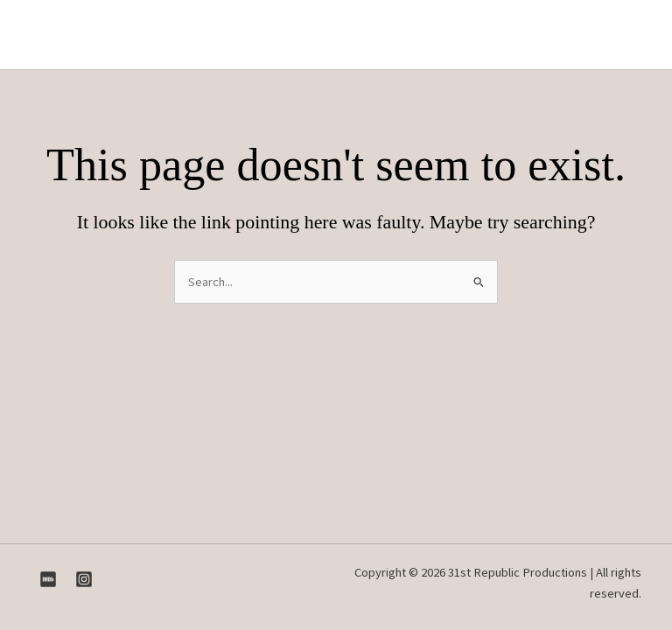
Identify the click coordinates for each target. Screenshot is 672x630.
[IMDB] (48, 579)
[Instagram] (84, 579)
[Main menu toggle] (626, 35)
